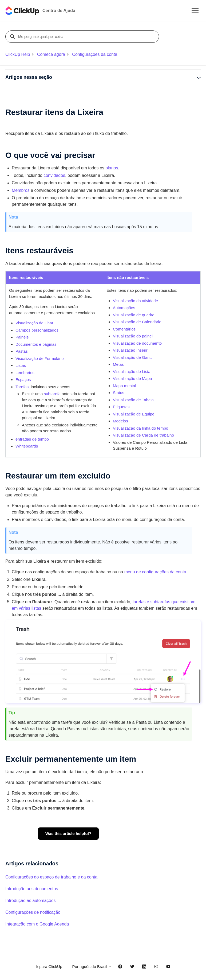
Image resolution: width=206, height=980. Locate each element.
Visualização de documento (137, 343)
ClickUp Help (18, 54)
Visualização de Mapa (132, 378)
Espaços (23, 380)
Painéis (22, 337)
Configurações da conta (95, 54)
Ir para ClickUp (49, 967)
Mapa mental (124, 386)
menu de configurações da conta (155, 572)
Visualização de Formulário (40, 358)
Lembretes (25, 373)
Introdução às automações (31, 901)
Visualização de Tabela (133, 400)
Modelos (120, 421)
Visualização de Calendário (137, 322)
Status (119, 393)
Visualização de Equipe (134, 414)
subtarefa (52, 394)
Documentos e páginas (36, 344)
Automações (124, 308)
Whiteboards (27, 446)
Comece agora (51, 54)
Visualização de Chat (34, 323)
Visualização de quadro (134, 315)
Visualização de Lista (132, 372)
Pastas (22, 351)
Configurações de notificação (33, 912)
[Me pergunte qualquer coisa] (83, 37)
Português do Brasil (92, 967)
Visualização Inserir (130, 350)
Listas (21, 365)
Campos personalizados (37, 330)
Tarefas (22, 387)
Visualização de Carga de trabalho (143, 435)
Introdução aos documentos (32, 889)
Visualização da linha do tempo (140, 428)
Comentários (124, 329)
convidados (54, 175)
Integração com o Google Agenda (37, 924)
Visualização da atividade (135, 301)
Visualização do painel (133, 336)
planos (112, 168)
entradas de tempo (32, 439)
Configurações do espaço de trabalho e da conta (51, 877)
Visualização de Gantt (132, 357)
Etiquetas (121, 407)
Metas (118, 364)
